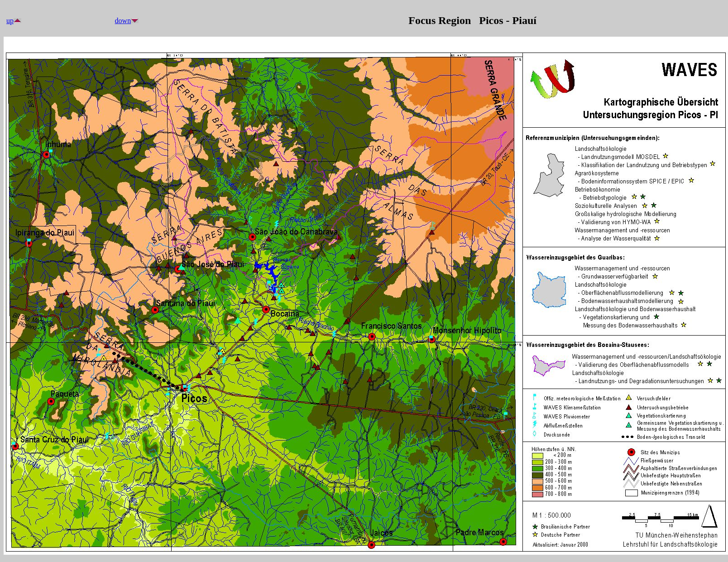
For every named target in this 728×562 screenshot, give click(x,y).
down (123, 21)
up (10, 21)
